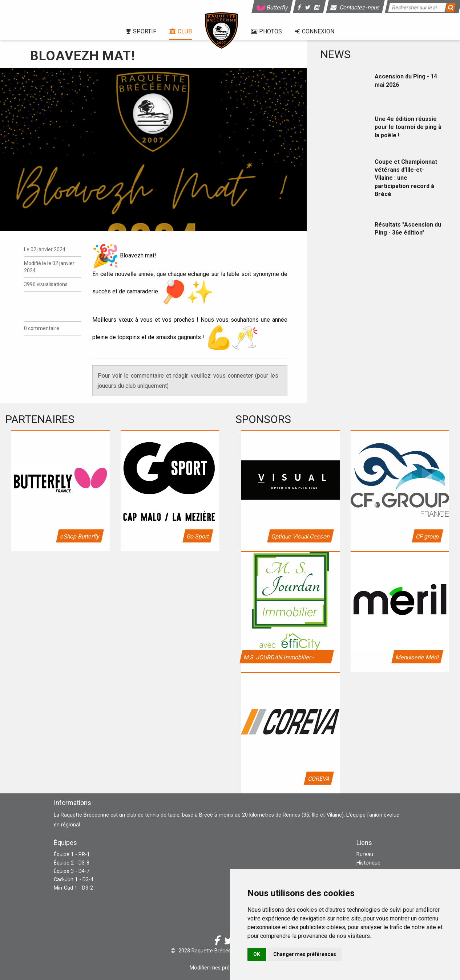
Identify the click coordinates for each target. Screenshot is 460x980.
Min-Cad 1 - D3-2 (73, 888)
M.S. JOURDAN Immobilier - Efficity (278, 659)
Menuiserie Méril (417, 657)
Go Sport (198, 536)
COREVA (318, 779)
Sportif (141, 31)
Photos (267, 31)
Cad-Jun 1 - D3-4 (74, 880)
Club (181, 31)
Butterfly (272, 7)
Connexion (315, 31)
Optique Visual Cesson (300, 536)
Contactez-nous (356, 7)
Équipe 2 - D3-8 (72, 863)
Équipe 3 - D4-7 (72, 871)
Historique (368, 863)
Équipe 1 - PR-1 (72, 855)
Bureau (365, 855)
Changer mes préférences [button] (305, 954)
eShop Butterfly (80, 536)
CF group (427, 536)
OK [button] (257, 954)
